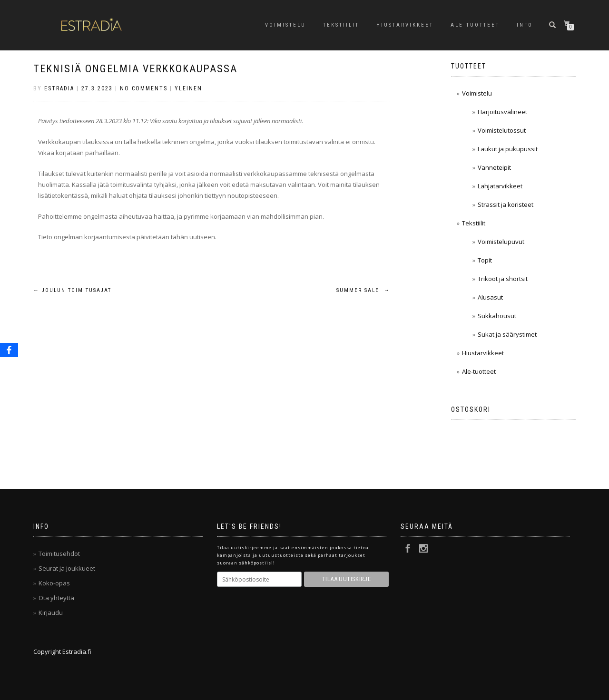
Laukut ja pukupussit (508, 149)
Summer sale (363, 290)
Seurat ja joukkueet (67, 568)
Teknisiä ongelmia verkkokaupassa (135, 69)
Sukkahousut (497, 316)
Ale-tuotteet (475, 25)
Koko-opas (54, 583)
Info (525, 25)
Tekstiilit (341, 25)
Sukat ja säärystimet (507, 334)
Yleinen (188, 88)
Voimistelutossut (502, 130)
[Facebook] (9, 350)
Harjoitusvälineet (502, 112)
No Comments (144, 88)
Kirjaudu (51, 612)
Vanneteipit (494, 167)
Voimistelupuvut (501, 242)
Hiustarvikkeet (405, 25)
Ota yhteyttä (56, 598)
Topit (485, 260)
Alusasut (490, 297)
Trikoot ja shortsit (503, 279)
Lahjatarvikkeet (500, 186)
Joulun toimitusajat (72, 290)
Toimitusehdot (59, 554)
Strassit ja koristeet (506, 204)
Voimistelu (285, 25)
